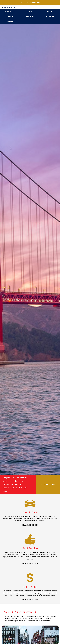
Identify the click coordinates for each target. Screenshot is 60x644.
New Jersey (30, 17)
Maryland (50, 12)
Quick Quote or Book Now (30, 3)
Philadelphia (50, 17)
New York (10, 21)
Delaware (10, 17)
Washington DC (10, 12)
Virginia (30, 12)
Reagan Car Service (9, 7)
